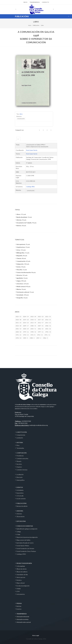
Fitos (18, 445)
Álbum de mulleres (22, 572)
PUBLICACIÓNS (21, 503)
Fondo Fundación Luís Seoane (25, 548)
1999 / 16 (26, 332)
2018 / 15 (33, 320)
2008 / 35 (33, 326)
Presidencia (20, 456)
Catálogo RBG (30, 187)
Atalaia (19, 589)
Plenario (19, 461)
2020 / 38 (18, 320)
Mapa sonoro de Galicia (23, 540)
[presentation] (18, 139)
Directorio (19, 477)
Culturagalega (21, 566)
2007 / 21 (41, 326)
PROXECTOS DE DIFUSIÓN (24, 563)
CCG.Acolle (20, 496)
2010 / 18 (18, 326)
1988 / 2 (32, 338)
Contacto (45, 2)
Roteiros (19, 580)
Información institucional (23, 617)
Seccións (19, 464)
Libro (42, 25)
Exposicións (20, 493)
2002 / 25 (41, 329)
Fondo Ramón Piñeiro (23, 546)
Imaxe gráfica (20, 480)
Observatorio (20, 516)
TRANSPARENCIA (21, 614)
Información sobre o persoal (24, 622)
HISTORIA (20, 442)
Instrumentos (21, 594)
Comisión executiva (22, 458)
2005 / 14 (18, 329)
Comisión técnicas (22, 470)
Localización (20, 474)
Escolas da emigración (23, 586)
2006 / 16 (48, 326)
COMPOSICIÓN (21, 453)
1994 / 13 (26, 335)
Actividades (20, 490)
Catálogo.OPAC (21, 554)
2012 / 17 (41, 323)
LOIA (18, 591)
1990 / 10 (18, 338)
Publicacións (36, 25)
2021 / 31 (48, 317)
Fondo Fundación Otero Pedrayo (26, 551)
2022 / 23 (41, 317)
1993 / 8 (33, 335)
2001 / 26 (48, 329)
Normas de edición (22, 506)
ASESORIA (20, 511)
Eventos (19, 609)
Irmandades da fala (22, 575)
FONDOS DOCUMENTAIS (25, 526)
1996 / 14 (48, 332)
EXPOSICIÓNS (21, 521)
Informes (19, 514)
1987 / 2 (39, 338)
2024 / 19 (26, 317)
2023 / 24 (33, 317)
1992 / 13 (40, 335)
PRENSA (19, 603)
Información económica (22, 619)
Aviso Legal (36, 635)
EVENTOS (20, 487)
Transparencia (35, 2)
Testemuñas (20, 448)
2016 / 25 (48, 320)
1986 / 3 (45, 338)
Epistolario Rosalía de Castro (25, 543)
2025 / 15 (18, 317)
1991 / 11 (47, 335)
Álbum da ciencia (21, 569)
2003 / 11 (33, 329)
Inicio (25, 2)
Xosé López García (32, 150)
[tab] (18, 139)
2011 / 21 (48, 323)
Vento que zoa (21, 577)
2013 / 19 (33, 323)
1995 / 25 (18, 335)
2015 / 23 (18, 323)
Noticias (19, 606)
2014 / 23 (26, 323)
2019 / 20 (26, 320)
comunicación (21, 119)
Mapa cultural (20, 583)
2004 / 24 (26, 329)
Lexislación (20, 438)
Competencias (21, 435)
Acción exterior (21, 499)
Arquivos (19, 467)
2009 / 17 (26, 326)
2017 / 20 (41, 320)
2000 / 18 (18, 332)
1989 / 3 (25, 338)
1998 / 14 (33, 332)
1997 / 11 (41, 332)
